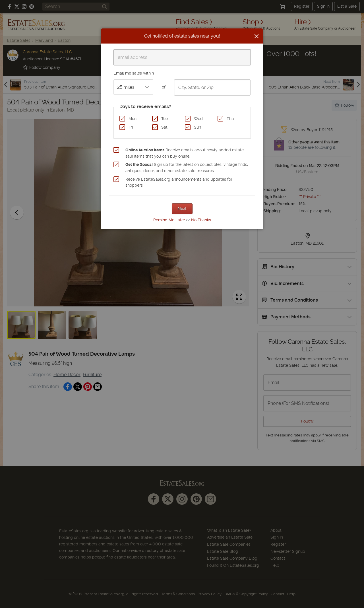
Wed (198, 119)
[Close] (257, 36)
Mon (133, 119)
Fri (131, 127)
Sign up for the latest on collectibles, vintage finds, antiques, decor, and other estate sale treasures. (187, 168)
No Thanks (201, 220)
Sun (197, 127)
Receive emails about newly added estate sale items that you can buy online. (185, 153)
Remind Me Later (169, 220)
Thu (230, 119)
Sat (164, 127)
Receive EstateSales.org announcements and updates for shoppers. (179, 182)
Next (182, 209)
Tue (165, 119)
